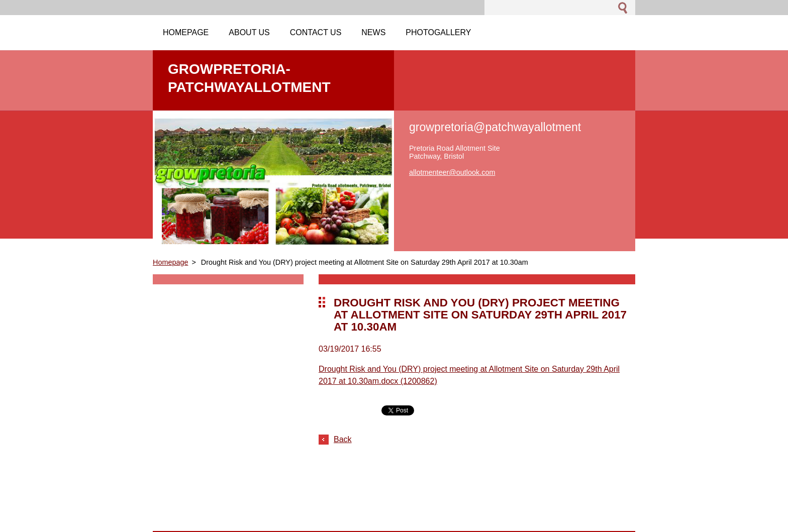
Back (343, 439)
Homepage (170, 262)
